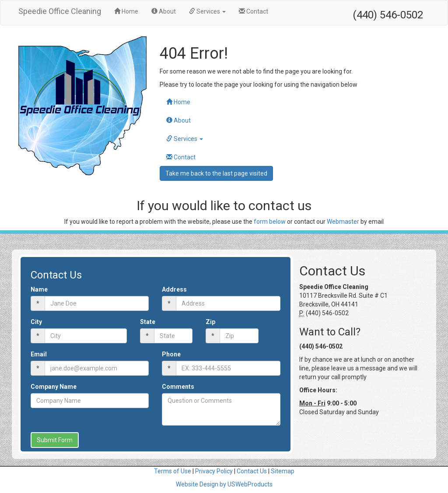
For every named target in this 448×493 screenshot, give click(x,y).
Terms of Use (173, 471)
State (148, 322)
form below (270, 222)
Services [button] (207, 11)
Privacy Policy (214, 471)
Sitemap (283, 471)
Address (174, 289)
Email (39, 354)
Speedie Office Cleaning (60, 11)
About (164, 11)
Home (129, 11)
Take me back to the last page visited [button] (216, 173)
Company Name (54, 387)
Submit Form (55, 440)
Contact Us (252, 471)
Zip (210, 322)
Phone (171, 354)
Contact (254, 11)
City (36, 322)
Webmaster (343, 222)
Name (39, 289)
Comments (178, 387)
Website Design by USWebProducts (224, 484)
